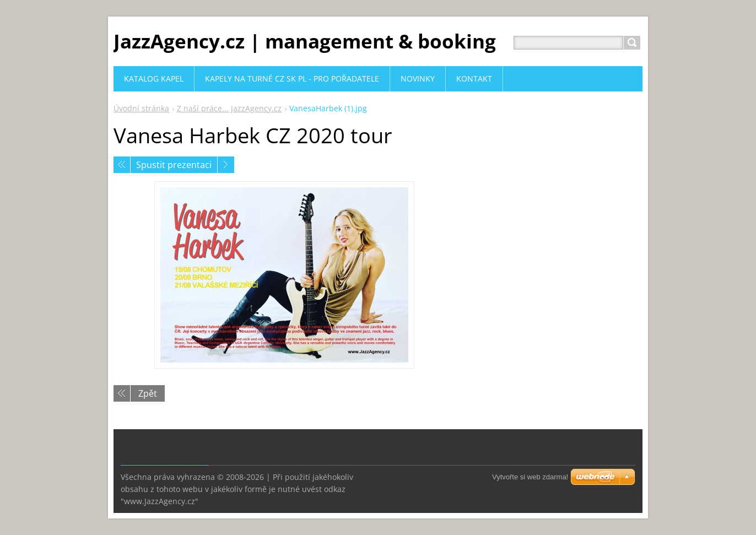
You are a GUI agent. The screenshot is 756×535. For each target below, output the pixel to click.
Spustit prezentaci (174, 165)
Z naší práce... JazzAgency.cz (229, 108)
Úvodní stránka (141, 108)
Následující (226, 165)
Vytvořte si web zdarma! (530, 477)
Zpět (148, 393)
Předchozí (122, 165)
